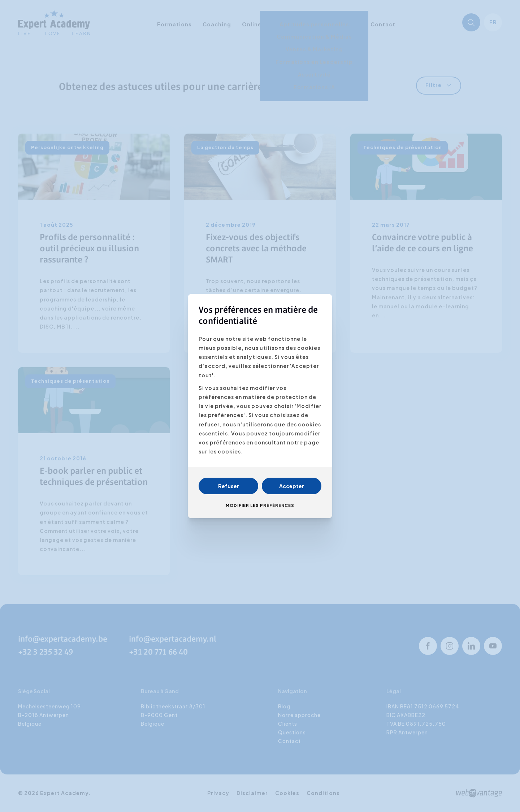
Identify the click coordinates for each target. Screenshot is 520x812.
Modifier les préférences (260, 505)
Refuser (229, 486)
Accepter (292, 486)
